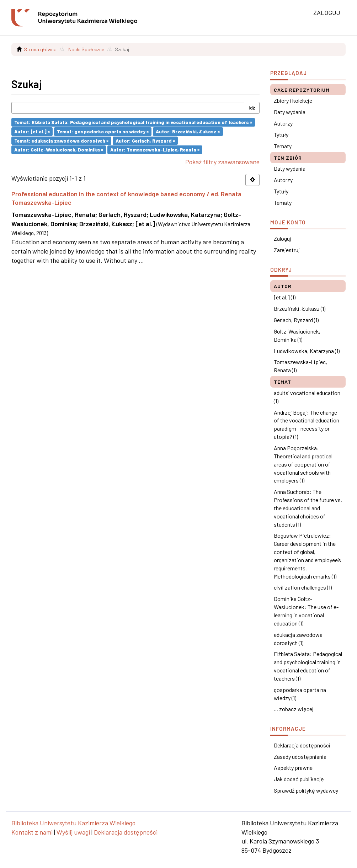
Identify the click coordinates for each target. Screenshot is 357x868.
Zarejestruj (287, 250)
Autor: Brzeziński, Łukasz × (188, 131)
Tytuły (281, 135)
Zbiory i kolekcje (293, 100)
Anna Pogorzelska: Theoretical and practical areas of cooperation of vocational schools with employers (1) (303, 464)
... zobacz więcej (294, 709)
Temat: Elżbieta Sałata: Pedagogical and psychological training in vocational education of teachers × (133, 122)
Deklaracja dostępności (302, 745)
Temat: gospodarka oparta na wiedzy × (103, 131)
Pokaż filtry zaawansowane (222, 162)
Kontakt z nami (32, 832)
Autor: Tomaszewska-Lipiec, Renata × (155, 150)
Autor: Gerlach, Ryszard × (145, 140)
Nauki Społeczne (86, 49)
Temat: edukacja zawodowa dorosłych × (61, 140)
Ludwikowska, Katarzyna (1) (307, 351)
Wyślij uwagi (73, 832)
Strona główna (40, 49)
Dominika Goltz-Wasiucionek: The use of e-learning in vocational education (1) (306, 611)
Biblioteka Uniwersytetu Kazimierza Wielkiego (73, 823)
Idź (252, 108)
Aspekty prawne (293, 768)
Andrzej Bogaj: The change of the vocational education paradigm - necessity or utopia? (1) (307, 425)
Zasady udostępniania (300, 757)
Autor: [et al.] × (32, 131)
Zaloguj (283, 238)
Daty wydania (290, 112)
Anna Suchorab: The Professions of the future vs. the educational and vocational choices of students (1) (308, 508)
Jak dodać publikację (299, 779)
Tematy (283, 146)
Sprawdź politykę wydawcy (306, 790)
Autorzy (283, 123)
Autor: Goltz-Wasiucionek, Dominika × (59, 150)
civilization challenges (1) (303, 587)
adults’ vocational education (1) (307, 397)
